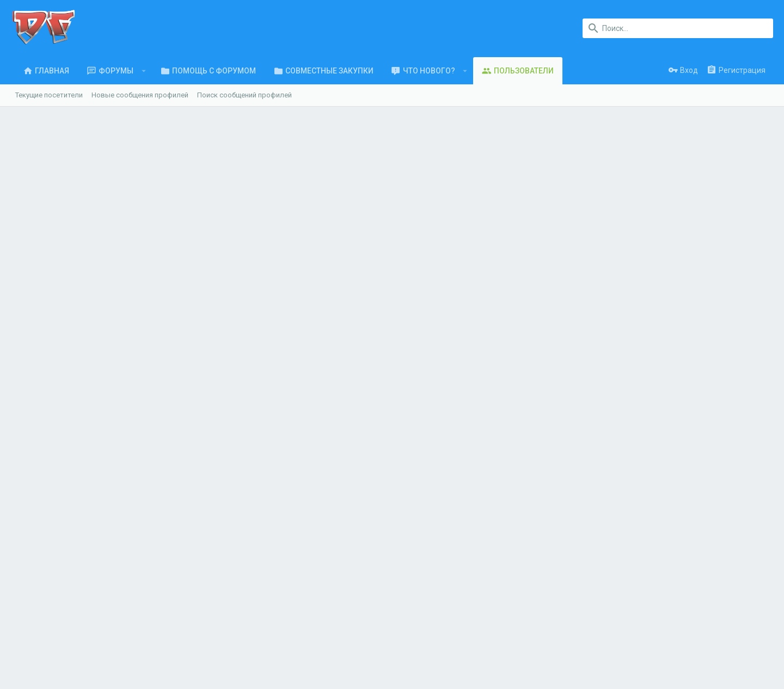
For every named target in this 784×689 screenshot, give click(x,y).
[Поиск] (678, 28)
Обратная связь (239, 583)
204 (362, 178)
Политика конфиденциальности (621, 647)
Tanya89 (80, 278)
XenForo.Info (87, 675)
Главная (226, 541)
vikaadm (81, 415)
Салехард (174, 137)
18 (755, 178)
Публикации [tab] (268, 253)
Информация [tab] (339, 253)
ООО (188, 578)
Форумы (226, 562)
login (414, 541)
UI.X (41, 647)
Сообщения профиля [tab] (64, 253)
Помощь (694, 647)
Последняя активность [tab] (174, 253)
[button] (140, 71)
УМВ (73, 336)
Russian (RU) (85, 647)
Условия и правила (529, 647)
